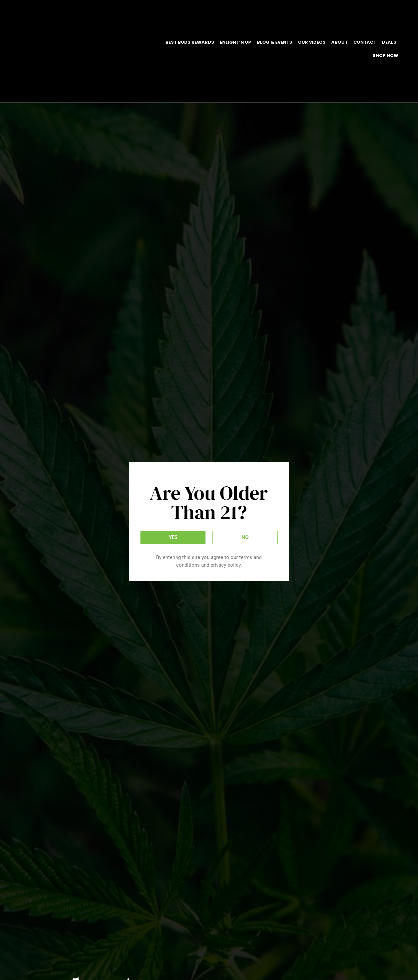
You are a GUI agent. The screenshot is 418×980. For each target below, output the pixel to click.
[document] (209, 490)
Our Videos (312, 42)
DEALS (389, 42)
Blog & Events (275, 42)
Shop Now (385, 55)
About (339, 42)
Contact (365, 42)
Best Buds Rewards (190, 42)
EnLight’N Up (236, 42)
